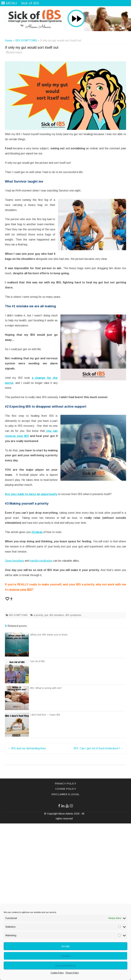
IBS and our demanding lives (27, 748)
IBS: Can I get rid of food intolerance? (98, 748)
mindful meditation (41, 561)
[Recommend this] (8, 599)
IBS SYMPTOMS (26, 40)
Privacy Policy (72, 973)
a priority (38, 615)
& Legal (74, 794)
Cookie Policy (57, 973)
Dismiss (65, 956)
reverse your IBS (20, 590)
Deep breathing (14, 561)
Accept (65, 946)
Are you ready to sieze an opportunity (31, 494)
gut (46, 615)
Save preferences (66, 966)
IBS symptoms (73, 615)
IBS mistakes (57, 615)
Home (9, 40)
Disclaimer (59, 794)
